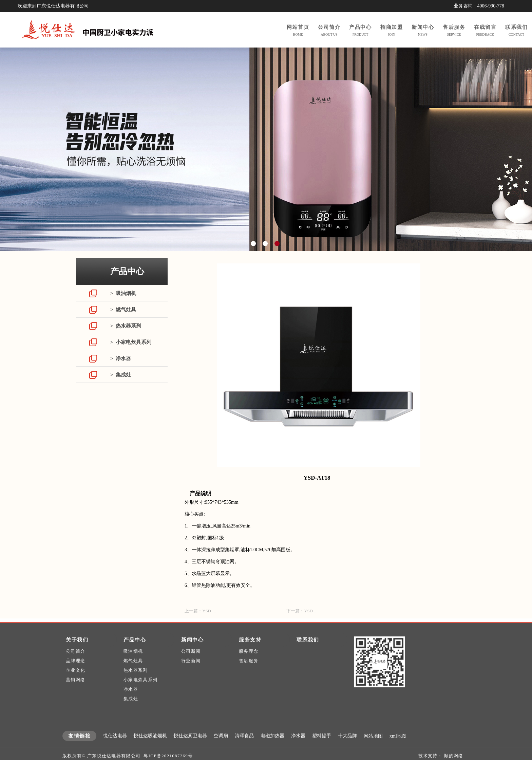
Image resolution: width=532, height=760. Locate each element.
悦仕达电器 (115, 749)
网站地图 (373, 749)
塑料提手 (322, 749)
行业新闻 (191, 674)
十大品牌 (347, 749)
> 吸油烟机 (123, 293)
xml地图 (398, 749)
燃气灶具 (133, 674)
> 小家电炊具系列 (131, 342)
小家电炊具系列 (140, 693)
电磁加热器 (272, 749)
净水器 (131, 702)
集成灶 (131, 712)
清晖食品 (244, 749)
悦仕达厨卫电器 (190, 749)
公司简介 (75, 664)
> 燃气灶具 (123, 310)
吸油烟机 (133, 664)
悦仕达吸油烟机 (150, 749)
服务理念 (249, 664)
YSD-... (209, 611)
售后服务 (249, 674)
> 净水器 (121, 358)
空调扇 (221, 749)
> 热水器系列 (126, 326)
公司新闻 (191, 664)
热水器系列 (136, 683)
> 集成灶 (121, 375)
